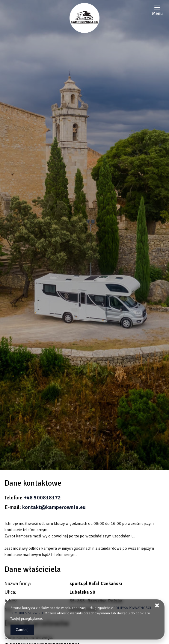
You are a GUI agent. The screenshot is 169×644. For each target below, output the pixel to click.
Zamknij (22, 630)
